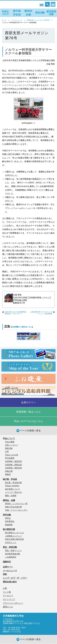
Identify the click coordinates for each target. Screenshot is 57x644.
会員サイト (8, 567)
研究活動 (7, 515)
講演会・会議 (9, 500)
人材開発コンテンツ (13, 536)
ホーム (4, 20)
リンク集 (7, 592)
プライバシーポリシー (13, 603)
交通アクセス (34, 623)
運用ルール (8, 607)
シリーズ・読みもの (13, 492)
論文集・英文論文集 (13, 483)
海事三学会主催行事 (13, 507)
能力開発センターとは (14, 533)
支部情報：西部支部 (13, 468)
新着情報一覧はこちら (29, 412)
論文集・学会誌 (10, 479)
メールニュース (17, 20)
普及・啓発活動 (10, 547)
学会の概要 (10, 442)
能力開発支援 (9, 529)
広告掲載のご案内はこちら (22, 327)
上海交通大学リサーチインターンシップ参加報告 (41, 313)
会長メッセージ (12, 445)
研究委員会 (10, 521)
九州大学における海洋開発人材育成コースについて (16, 313)
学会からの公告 (12, 455)
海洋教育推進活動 (13, 554)
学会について (9, 438)
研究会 (8, 518)
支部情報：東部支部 (13, 461)
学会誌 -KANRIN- (12, 486)
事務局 (8, 474)
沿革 (7, 452)
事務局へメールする (12, 632)
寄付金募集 (10, 458)
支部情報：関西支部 (13, 465)
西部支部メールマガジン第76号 (38, 20)
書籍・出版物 (11, 496)
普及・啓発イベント (13, 550)
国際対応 (7, 562)
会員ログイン (29, 402)
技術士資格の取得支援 (14, 539)
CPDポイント (11, 543)
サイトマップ (9, 599)
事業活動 (9, 448)
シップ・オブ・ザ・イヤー (15, 578)
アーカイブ (8, 596)
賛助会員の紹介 (10, 582)
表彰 (5, 574)
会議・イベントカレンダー (16, 510)
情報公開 (9, 471)
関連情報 (9, 525)
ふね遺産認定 (11, 557)
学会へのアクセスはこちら (29, 421)
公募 (5, 588)
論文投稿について (13, 489)
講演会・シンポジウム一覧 (16, 504)
